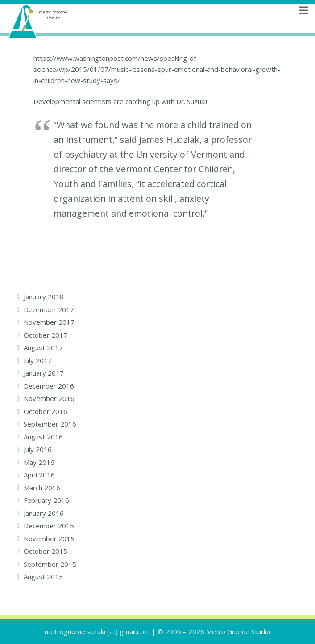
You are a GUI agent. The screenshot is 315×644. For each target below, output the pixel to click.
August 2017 (43, 347)
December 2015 (49, 526)
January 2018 (44, 297)
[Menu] (304, 21)
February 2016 (46, 500)
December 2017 (49, 309)
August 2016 (43, 437)
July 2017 (38, 360)
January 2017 (44, 373)
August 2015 (43, 577)
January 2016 (44, 513)
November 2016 (49, 398)
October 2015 (46, 551)
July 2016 (38, 449)
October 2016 (46, 411)
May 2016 (39, 462)
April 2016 (39, 475)
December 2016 (49, 386)
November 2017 (49, 322)
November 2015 (49, 539)
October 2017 (46, 335)
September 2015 (50, 564)
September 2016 (50, 424)
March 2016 (42, 488)
